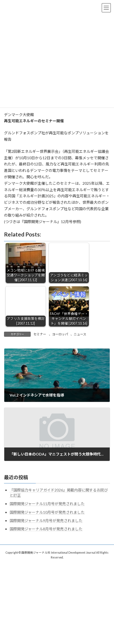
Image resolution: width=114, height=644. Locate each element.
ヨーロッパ (60, 334)
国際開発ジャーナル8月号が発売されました (46, 529)
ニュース (80, 334)
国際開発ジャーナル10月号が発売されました (47, 512)
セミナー (40, 334)
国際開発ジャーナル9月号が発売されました (46, 521)
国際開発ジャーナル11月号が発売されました (47, 504)
